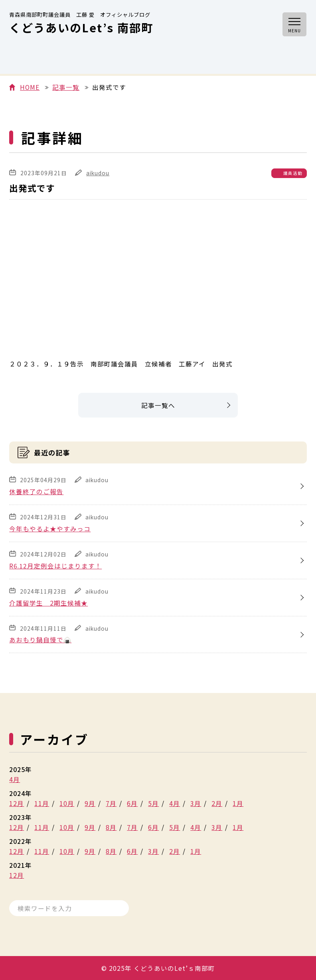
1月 (238, 803)
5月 (153, 803)
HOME (30, 87)
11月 (42, 803)
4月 (15, 779)
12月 (17, 803)
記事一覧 (66, 87)
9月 (90, 803)
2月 (217, 803)
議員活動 (293, 173)
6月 (132, 803)
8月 (111, 827)
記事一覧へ (158, 405)
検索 (117, 908)
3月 (196, 803)
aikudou (98, 173)
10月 (67, 803)
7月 (111, 803)
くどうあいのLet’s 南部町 (81, 24)
